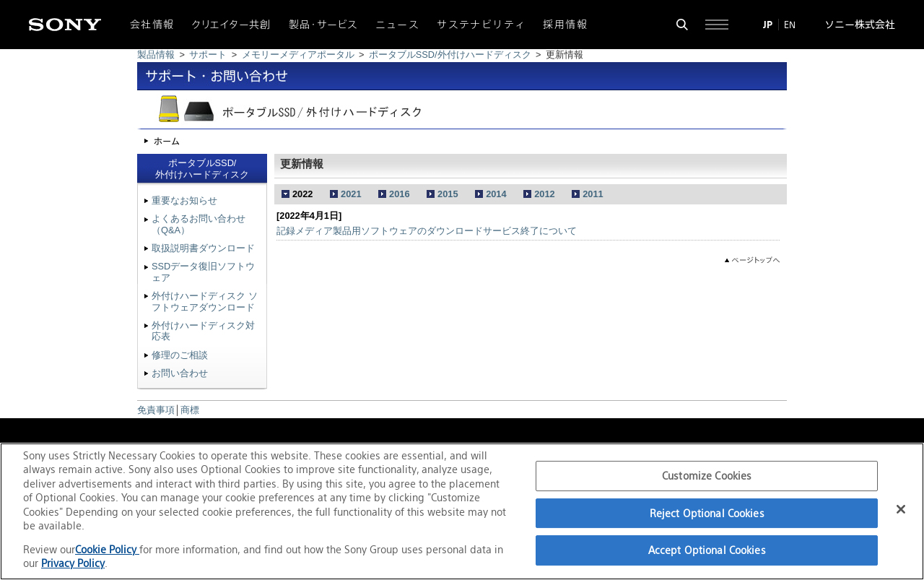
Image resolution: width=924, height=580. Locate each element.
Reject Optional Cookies (707, 513)
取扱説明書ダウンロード (203, 248)
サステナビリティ (481, 25)
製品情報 (156, 55)
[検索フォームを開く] (682, 25)
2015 (448, 194)
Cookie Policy (107, 549)
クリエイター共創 (232, 25)
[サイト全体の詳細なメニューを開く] (717, 25)
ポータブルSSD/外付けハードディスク (450, 55)
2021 (351, 194)
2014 (496, 194)
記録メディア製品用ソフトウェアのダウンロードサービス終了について (427, 231)
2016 (399, 194)
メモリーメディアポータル (298, 55)
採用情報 (565, 25)
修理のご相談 (180, 355)
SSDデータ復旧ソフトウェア (203, 272)
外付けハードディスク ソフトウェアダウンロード (205, 301)
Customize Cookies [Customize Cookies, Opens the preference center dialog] (707, 476)
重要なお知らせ (184, 200)
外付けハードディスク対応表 (203, 331)
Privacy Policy (73, 563)
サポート (208, 55)
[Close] (901, 509)
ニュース (398, 25)
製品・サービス (323, 25)
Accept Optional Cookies (707, 550)
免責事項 (156, 410)
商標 (190, 410)
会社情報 (152, 25)
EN (790, 25)
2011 (593, 194)
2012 (544, 194)
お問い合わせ (180, 373)
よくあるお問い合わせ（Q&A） (199, 224)
